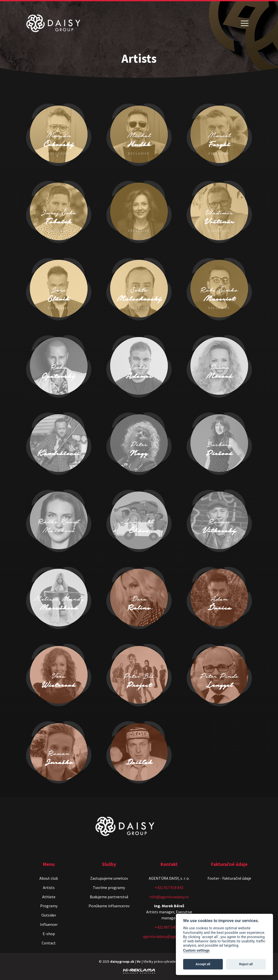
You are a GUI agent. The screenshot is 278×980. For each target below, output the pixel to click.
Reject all (246, 964)
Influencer (49, 924)
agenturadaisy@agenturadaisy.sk (171, 936)
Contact (49, 943)
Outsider (49, 915)
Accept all (203, 964)
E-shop (49, 934)
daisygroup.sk (122, 961)
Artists (49, 887)
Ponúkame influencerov (109, 906)
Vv (139, 961)
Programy (49, 906)
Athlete (49, 897)
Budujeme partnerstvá (109, 897)
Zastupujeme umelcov (109, 878)
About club (49, 878)
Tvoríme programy (109, 887)
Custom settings (196, 951)
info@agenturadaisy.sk (169, 897)
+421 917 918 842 (169, 887)
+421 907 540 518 (169, 927)
